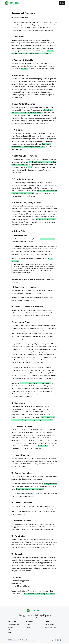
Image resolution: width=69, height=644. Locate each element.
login (62, 3)
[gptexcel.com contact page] (61, 640)
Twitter (29, 625)
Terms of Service (51, 627)
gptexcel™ (16, 640)
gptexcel (49, 22)
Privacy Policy (27, 30)
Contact (10, 627)
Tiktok (28, 627)
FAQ (9, 630)
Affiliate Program (13, 625)
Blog (9, 633)
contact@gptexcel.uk (24, 581)
